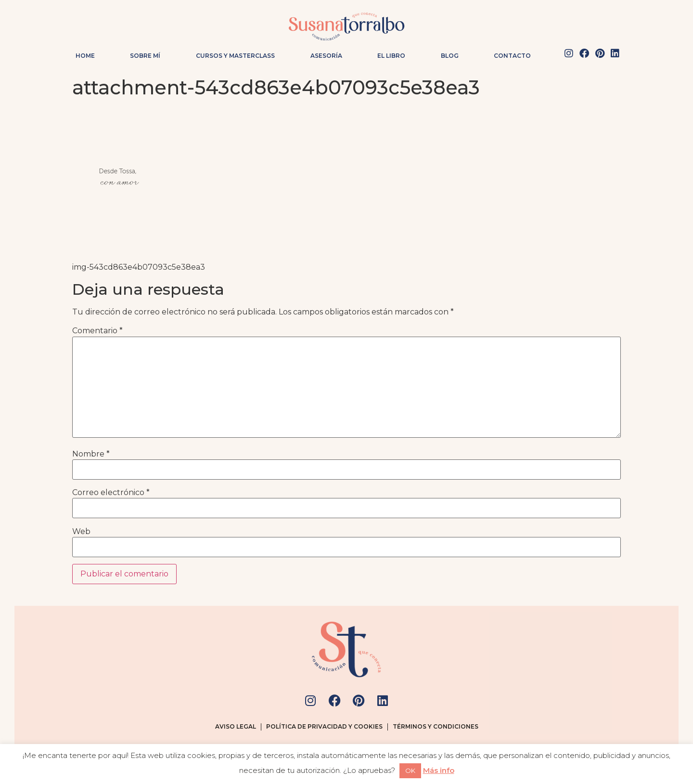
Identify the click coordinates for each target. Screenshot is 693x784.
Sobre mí (145, 56)
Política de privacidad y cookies (324, 726)
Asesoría (326, 56)
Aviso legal (236, 726)
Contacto (512, 56)
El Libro (391, 56)
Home (85, 56)
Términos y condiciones (436, 726)
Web (81, 532)
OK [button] (410, 771)
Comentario (97, 331)
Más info (439, 770)
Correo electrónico (111, 493)
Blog (450, 56)
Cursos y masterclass (235, 56)
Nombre (91, 454)
